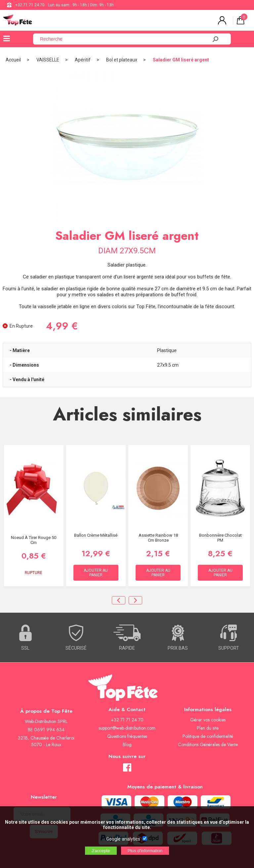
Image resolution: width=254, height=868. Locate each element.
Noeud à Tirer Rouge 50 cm (34, 540)
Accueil (13, 60)
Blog (127, 744)
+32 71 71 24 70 (30, 5)
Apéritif (83, 60)
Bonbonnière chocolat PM (220, 538)
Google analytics (123, 839)
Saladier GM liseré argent (181, 60)
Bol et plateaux (122, 60)
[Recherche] (124, 39)
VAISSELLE (48, 60)
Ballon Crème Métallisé (96, 535)
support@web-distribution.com (127, 728)
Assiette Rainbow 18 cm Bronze (158, 538)
